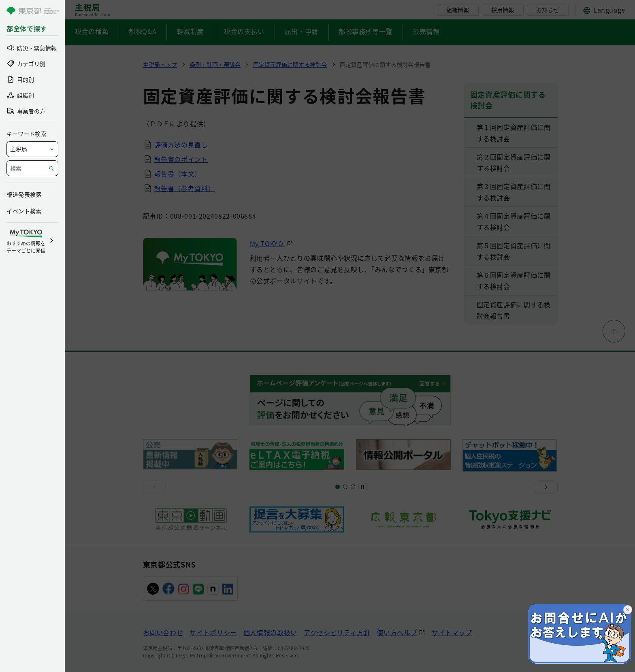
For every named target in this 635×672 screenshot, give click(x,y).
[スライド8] (353, 487)
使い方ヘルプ (397, 632)
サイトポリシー (213, 632)
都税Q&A (143, 31)
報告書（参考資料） (185, 188)
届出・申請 (302, 31)
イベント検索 (24, 211)
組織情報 (458, 10)
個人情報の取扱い (270, 632)
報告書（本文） (178, 174)
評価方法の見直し (181, 145)
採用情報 (503, 10)
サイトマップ (452, 632)
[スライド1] (338, 487)
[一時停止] (362, 487)
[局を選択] (32, 149)
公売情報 (426, 31)
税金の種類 (92, 31)
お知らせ (548, 10)
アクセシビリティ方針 (337, 632)
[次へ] (546, 487)
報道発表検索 (24, 194)
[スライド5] (345, 487)
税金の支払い (244, 31)
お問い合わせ (163, 632)
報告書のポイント (181, 159)
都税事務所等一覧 (365, 31)
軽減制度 (190, 31)
